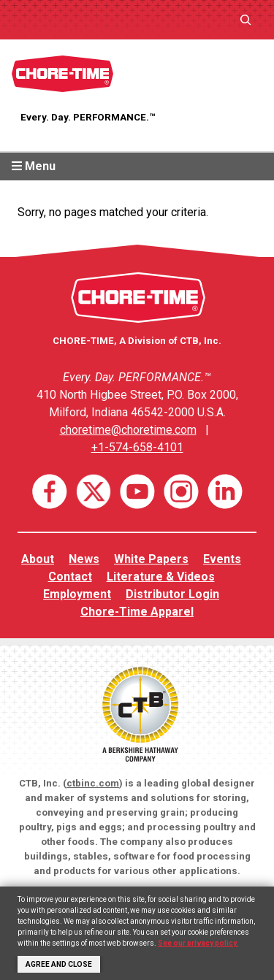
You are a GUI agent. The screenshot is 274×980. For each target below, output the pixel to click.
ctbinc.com (93, 783)
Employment (77, 594)
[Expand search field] (246, 19)
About (38, 559)
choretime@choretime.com (128, 430)
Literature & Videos (161, 577)
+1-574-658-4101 (137, 447)
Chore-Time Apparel (137, 612)
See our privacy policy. (198, 943)
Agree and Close (59, 964)
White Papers (151, 559)
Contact (70, 577)
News (84, 559)
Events (222, 559)
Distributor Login (172, 594)
